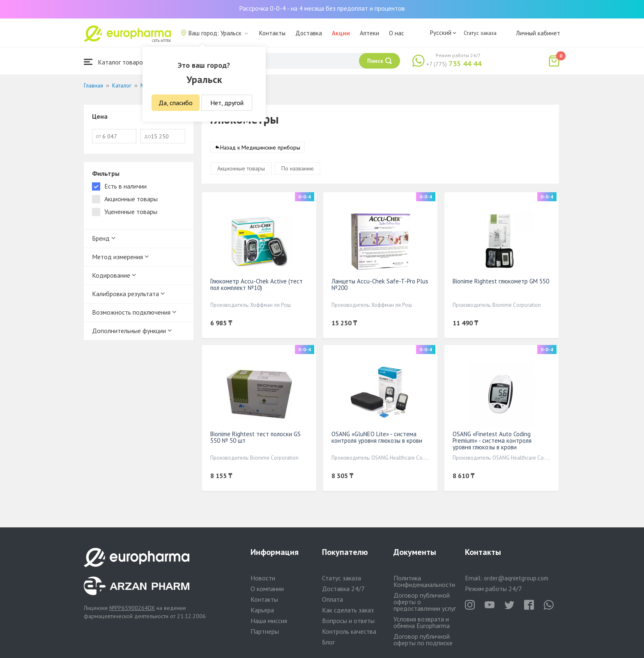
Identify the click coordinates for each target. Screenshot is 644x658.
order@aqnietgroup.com (516, 578)
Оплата (332, 599)
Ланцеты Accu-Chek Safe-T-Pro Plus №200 (380, 284)
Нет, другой (227, 103)
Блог (328, 642)
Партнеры (265, 631)
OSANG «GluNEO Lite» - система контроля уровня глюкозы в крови (377, 437)
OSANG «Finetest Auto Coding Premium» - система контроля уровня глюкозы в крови (492, 441)
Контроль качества (349, 631)
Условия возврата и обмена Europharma (422, 622)
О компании (267, 589)
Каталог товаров (115, 62)
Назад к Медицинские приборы (260, 147)
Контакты (272, 33)
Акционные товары (241, 168)
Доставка (309, 33)
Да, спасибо (176, 103)
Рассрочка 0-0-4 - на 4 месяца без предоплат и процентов (322, 8)
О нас (397, 33)
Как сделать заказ (348, 610)
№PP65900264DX (132, 608)
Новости (263, 578)
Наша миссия (269, 621)
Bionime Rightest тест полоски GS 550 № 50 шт (255, 437)
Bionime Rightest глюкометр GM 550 (501, 281)
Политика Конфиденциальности (424, 581)
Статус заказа (480, 33)
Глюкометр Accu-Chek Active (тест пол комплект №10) (256, 284)
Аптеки (369, 33)
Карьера (262, 610)
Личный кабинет (538, 33)
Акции (341, 33)
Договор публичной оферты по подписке (423, 640)
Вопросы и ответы (348, 621)
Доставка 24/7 (343, 589)
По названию (298, 168)
